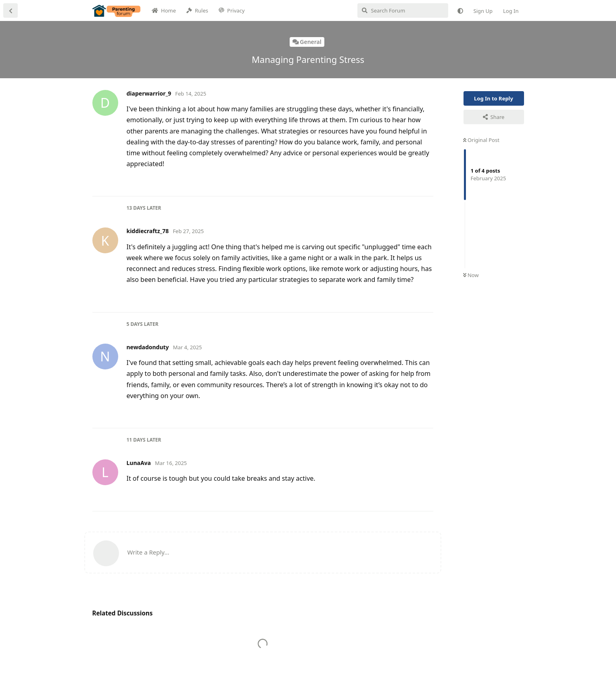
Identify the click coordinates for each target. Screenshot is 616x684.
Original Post (481, 140)
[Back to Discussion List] (10, 10)
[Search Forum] (403, 10)
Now (471, 275)
